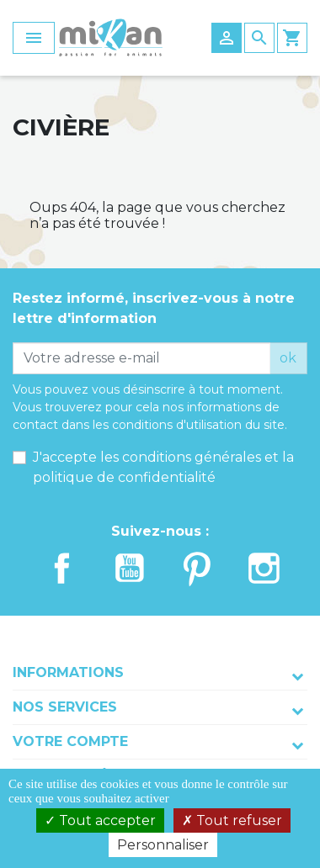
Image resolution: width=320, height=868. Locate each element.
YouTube (130, 569)
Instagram (264, 569)
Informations (68, 672)
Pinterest (197, 569)
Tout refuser (232, 820)
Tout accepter (100, 820)
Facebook (62, 569)
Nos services (65, 707)
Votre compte (70, 741)
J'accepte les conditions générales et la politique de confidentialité (163, 467)
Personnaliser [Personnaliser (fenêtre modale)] (163, 845)
